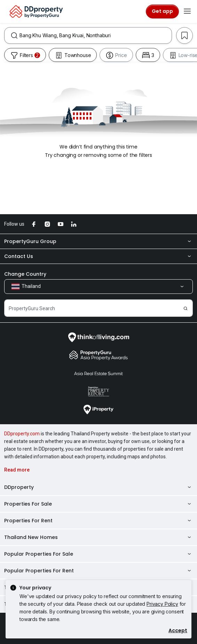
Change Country (25, 274)
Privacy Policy (162, 604)
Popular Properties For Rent (98, 571)
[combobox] (96, 35)
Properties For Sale (98, 504)
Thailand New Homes (98, 537)
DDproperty (98, 487)
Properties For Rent (98, 521)
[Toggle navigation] (187, 11)
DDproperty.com (22, 434)
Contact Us (98, 256)
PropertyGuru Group (98, 241)
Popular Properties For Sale (98, 554)
